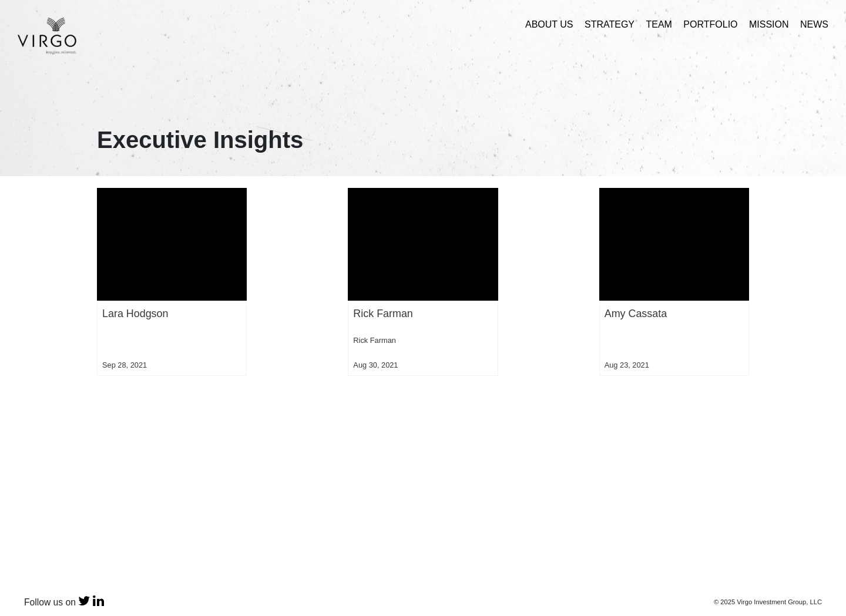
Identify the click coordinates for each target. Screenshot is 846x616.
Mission (769, 24)
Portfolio (710, 24)
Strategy (610, 24)
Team (659, 24)
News (814, 24)
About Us (549, 24)
